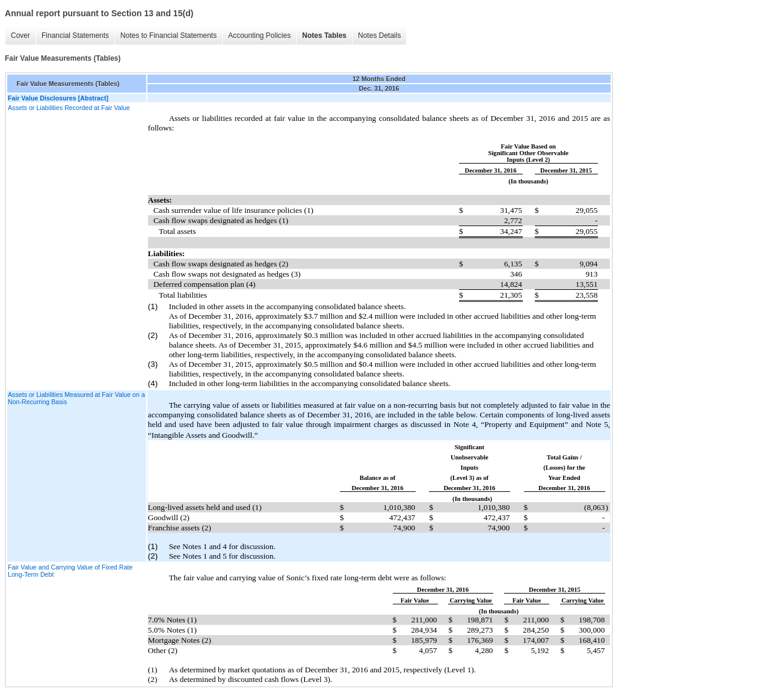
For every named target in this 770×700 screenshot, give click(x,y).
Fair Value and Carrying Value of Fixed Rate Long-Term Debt (70, 571)
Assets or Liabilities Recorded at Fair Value (69, 108)
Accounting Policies (259, 35)
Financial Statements (75, 35)
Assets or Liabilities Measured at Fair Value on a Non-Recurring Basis (76, 398)
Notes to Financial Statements (168, 35)
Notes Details (379, 35)
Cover (20, 35)
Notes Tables (324, 35)
